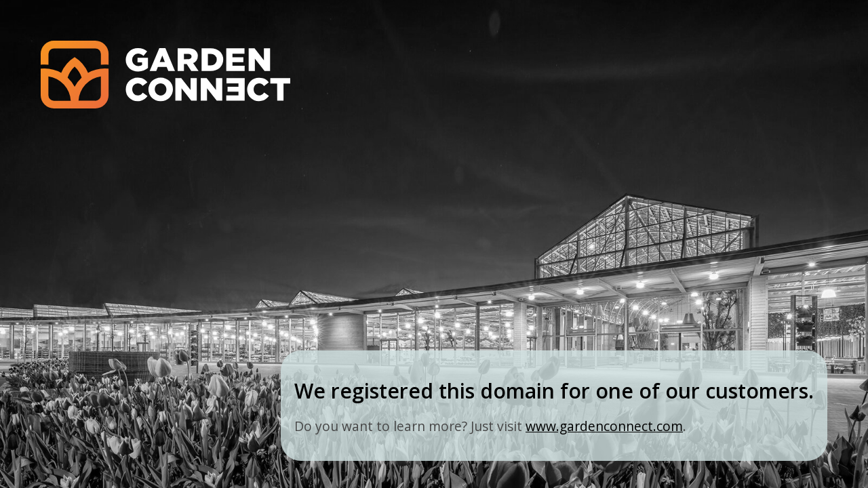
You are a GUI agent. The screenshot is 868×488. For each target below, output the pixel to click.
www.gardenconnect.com (604, 426)
